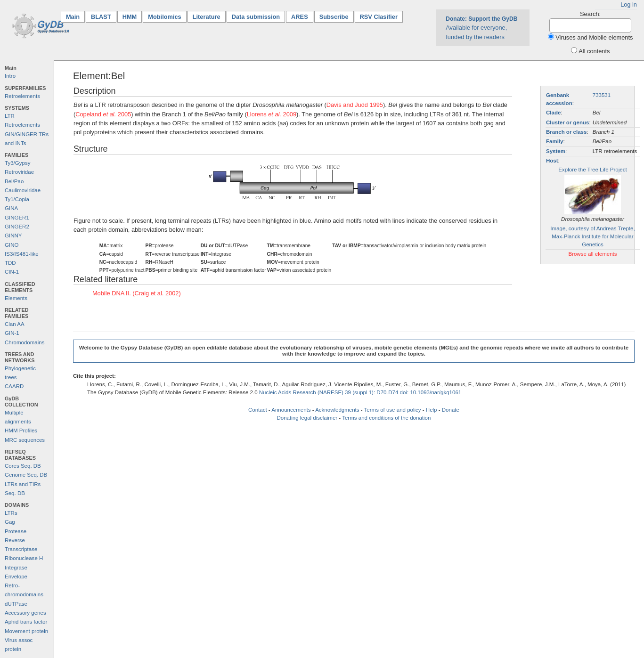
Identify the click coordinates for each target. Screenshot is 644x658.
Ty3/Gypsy (17, 163)
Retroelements (22, 96)
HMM (130, 17)
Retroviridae (19, 172)
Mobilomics (164, 17)
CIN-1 (12, 272)
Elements (16, 298)
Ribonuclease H (24, 558)
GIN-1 (12, 333)
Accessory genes (25, 613)
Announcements (291, 410)
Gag (10, 522)
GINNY (13, 236)
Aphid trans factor (26, 622)
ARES (300, 17)
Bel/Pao (14, 181)
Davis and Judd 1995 (355, 105)
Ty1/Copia (17, 199)
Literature (207, 17)
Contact (258, 410)
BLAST (101, 17)
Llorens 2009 (272, 114)
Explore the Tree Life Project (592, 170)
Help (432, 410)
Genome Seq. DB (26, 475)
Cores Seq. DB (23, 466)
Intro (10, 76)
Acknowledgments (337, 410)
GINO (12, 245)
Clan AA (15, 324)
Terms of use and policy (393, 410)
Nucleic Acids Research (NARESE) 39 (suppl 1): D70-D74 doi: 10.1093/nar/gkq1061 (360, 392)
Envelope (16, 577)
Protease (16, 531)
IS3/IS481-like (22, 254)
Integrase (16, 568)
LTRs (11, 513)
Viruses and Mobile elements (594, 37)
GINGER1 (17, 218)
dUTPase (16, 604)
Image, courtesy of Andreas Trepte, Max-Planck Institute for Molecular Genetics (592, 237)
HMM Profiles (21, 431)
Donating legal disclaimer (307, 418)
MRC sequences (25, 440)
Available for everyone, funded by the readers (481, 28)
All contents (594, 51)
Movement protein (26, 631)
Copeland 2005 (103, 114)
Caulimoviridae (23, 190)
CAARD (14, 386)
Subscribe (334, 17)
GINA (11, 208)
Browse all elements (592, 254)
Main (75, 16)
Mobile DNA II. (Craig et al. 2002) (137, 293)
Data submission (256, 17)
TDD (10, 263)
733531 (602, 95)
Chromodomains (24, 342)
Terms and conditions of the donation (386, 418)
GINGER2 (17, 227)
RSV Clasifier (379, 17)
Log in (629, 4)
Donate (451, 410)
